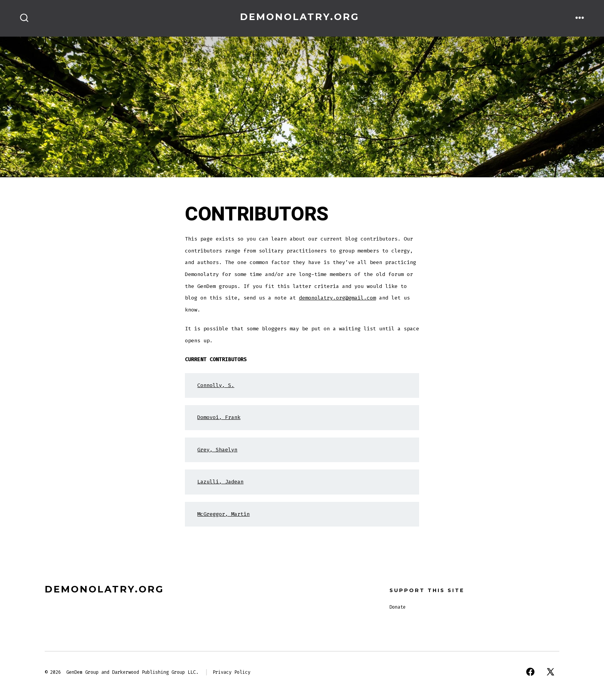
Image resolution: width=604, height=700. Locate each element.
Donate (398, 607)
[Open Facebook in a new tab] (530, 672)
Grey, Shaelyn (217, 450)
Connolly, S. (216, 385)
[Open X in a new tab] (550, 672)
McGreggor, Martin (223, 514)
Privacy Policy (232, 672)
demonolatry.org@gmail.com (337, 298)
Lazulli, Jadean (220, 482)
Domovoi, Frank (219, 417)
